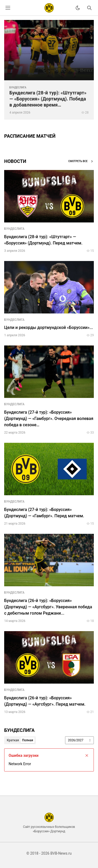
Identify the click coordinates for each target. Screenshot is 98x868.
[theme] (78, 8)
